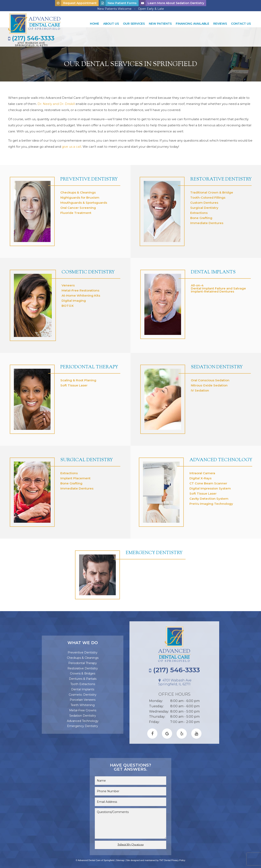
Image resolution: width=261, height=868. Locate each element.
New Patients (160, 23)
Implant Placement (75, 477)
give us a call (71, 145)
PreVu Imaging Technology (211, 502)
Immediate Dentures (207, 221)
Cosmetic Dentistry (88, 271)
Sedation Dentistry (217, 366)
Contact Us (241, 23)
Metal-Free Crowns (83, 709)
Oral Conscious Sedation (210, 379)
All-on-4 (197, 284)
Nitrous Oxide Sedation (209, 384)
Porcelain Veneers (83, 698)
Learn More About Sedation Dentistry (172, 3)
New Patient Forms (118, 3)
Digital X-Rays (200, 477)
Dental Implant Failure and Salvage (218, 287)
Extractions (199, 211)
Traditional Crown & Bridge (212, 191)
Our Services (134, 23)
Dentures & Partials (83, 677)
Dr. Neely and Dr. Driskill (56, 102)
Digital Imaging (74, 299)
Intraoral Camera (202, 471)
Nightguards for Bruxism (80, 196)
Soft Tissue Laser (74, 384)
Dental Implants (213, 271)
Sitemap (120, 859)
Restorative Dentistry (221, 178)
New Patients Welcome (114, 9)
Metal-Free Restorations (80, 289)
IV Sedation (200, 389)
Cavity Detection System (209, 497)
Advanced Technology (221, 459)
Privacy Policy (178, 859)
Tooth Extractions (83, 682)
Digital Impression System (210, 487)
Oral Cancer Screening (78, 206)
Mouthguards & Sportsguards (84, 201)
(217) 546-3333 (32, 38)
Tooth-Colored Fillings (208, 196)
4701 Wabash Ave (32, 44)
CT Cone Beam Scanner (208, 482)
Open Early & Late (151, 9)
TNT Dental (165, 859)
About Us (111, 23)
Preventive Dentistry (89, 178)
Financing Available (192, 23)
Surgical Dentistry (204, 206)
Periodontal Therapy (89, 366)
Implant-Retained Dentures (212, 290)
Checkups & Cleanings (78, 191)
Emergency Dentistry (154, 551)
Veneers (68, 284)
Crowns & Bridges (83, 672)
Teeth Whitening (83, 703)
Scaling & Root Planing (78, 379)
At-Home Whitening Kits (81, 294)
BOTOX (68, 304)
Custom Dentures (204, 201)
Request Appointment (76, 3)
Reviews (220, 23)
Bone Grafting (201, 216)
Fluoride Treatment (76, 211)
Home (95, 23)
